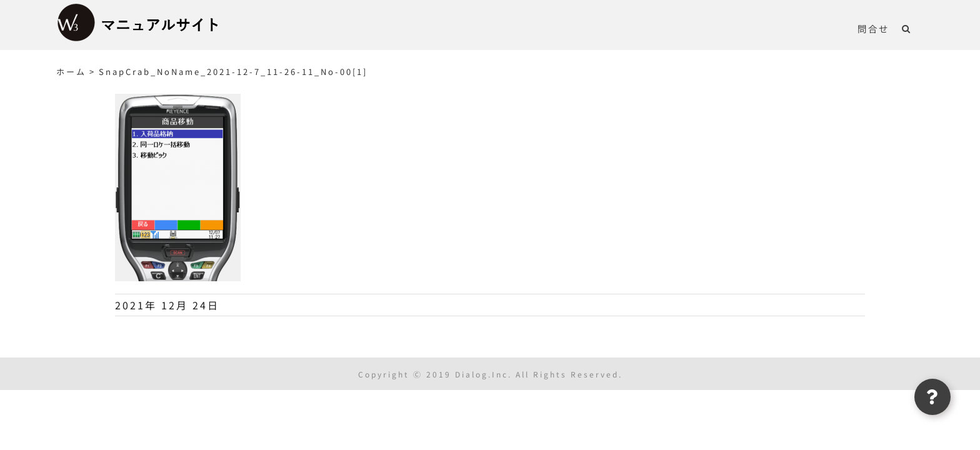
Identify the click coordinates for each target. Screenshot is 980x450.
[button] (919, 28)
